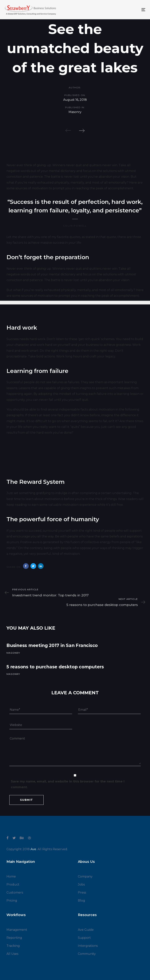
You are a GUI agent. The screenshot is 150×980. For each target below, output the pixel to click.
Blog (81, 901)
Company (85, 876)
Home (11, 876)
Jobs (81, 884)
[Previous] (68, 131)
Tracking (13, 946)
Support (84, 938)
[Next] (82, 131)
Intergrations (88, 946)
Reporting (14, 938)
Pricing (12, 901)
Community (87, 954)
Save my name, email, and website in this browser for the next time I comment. (68, 784)
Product (13, 884)
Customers (15, 892)
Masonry (75, 112)
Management (17, 930)
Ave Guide (86, 930)
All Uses (12, 954)
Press (82, 892)
